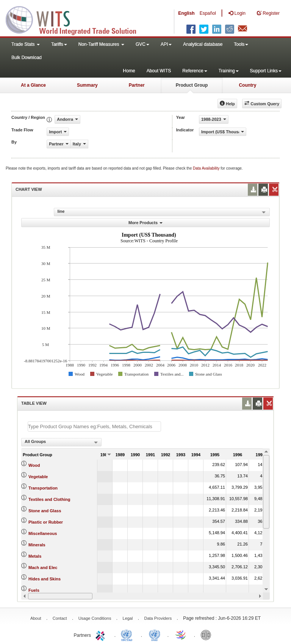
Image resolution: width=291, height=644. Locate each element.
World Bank (208, 635)
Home (129, 71)
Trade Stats (26, 44)
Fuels (34, 590)
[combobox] (61, 442)
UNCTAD (128, 635)
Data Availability (207, 168)
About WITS (159, 71)
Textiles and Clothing (49, 499)
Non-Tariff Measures (101, 44)
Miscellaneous (43, 533)
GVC (142, 44)
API (166, 44)
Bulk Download (27, 58)
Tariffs (59, 44)
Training (229, 71)
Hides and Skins (45, 579)
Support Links (266, 71)
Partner (137, 85)
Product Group (192, 85)
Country (247, 85)
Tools (241, 44)
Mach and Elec (43, 568)
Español (208, 13)
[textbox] (94, 426)
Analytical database (203, 44)
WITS (76, 19)
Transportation (43, 488)
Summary (87, 85)
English (186, 13)
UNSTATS (155, 635)
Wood (34, 465)
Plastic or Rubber (46, 522)
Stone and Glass (45, 511)
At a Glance (33, 85)
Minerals (37, 545)
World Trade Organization (181, 635)
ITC (102, 635)
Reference (195, 71)
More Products (145, 223)
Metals (35, 556)
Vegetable (38, 477)
